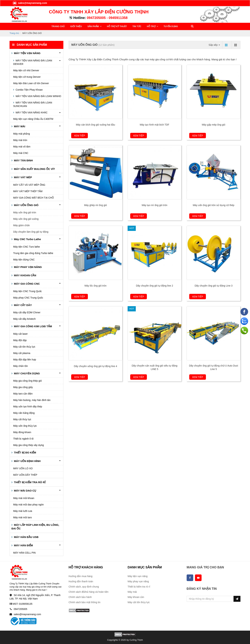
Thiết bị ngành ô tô (23, 438)
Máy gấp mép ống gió (213, 124)
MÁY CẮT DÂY (22, 305)
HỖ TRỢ (149, 26)
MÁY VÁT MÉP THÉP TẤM (28, 191)
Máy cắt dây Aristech (24, 319)
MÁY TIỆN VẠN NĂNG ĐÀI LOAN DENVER (33, 62)
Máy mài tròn (20, 140)
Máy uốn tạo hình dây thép (28, 406)
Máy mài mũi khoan (24, 498)
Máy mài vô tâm (22, 146)
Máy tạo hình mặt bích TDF (155, 124)
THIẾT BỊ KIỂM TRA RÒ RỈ (29, 482)
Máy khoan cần (136, 597)
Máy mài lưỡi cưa (23, 511)
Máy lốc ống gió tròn (96, 285)
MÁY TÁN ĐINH (23, 160)
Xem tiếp (80, 135)
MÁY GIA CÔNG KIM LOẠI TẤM (33, 326)
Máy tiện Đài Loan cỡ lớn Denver (31, 83)
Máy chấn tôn (20, 366)
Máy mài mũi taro (22, 517)
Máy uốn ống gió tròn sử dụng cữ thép (213, 205)
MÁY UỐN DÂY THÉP (25, 474)
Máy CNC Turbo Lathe (27, 239)
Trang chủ (14, 33)
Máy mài (132, 592)
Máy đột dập (20, 340)
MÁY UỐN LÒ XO (23, 468)
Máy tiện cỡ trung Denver (27, 77)
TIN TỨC (135, 26)
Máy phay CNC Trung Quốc (28, 297)
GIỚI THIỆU (76, 26)
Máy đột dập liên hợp (25, 359)
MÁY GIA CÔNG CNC (26, 283)
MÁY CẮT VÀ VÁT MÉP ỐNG (29, 184)
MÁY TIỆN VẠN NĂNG (27, 53)
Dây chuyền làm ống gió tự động (31, 231)
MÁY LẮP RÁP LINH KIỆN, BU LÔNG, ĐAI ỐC (35, 526)
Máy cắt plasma (22, 353)
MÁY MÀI (19, 126)
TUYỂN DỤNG (167, 26)
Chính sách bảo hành (80, 597)
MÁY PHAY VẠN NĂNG (28, 267)
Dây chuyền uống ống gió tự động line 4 (96, 366)
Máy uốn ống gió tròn (25, 212)
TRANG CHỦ (58, 26)
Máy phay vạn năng (138, 581)
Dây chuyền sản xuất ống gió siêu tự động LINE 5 (154, 367)
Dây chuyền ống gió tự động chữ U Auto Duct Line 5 (214, 367)
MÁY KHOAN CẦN (25, 275)
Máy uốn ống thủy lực (25, 425)
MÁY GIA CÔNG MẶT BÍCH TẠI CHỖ (34, 197)
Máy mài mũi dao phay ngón (28, 504)
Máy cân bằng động (24, 413)
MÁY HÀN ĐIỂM (23, 545)
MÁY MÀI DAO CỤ (25, 490)
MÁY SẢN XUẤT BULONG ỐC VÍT (34, 169)
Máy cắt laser (20, 333)
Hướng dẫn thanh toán (81, 581)
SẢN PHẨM (92, 26)
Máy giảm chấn (21, 225)
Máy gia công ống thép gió (27, 380)
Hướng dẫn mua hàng (80, 576)
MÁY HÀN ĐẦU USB (26, 537)
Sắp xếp (214, 45)
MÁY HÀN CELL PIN (24, 553)
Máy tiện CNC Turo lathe (27, 246)
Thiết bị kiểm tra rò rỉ (139, 586)
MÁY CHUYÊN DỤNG (26, 373)
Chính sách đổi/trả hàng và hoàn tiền (88, 592)
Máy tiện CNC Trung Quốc (28, 291)
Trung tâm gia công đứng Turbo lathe (33, 253)
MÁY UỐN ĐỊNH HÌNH (27, 461)
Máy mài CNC (21, 153)
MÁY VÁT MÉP (23, 177)
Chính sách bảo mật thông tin (84, 602)
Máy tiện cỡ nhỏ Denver (26, 70)
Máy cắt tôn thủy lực (24, 346)
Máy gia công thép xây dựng (28, 445)
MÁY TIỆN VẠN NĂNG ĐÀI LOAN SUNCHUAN (33, 104)
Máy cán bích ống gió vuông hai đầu (95, 124)
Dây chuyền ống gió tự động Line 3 (214, 285)
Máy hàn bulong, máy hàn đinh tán (32, 400)
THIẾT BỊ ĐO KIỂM (25, 452)
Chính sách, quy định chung (84, 586)
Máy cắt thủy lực (22, 419)
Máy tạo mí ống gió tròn (155, 205)
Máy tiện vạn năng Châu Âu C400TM (33, 119)
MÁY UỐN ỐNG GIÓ (26, 205)
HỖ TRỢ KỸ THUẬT (115, 26)
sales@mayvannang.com (30, 3)
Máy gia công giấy (23, 387)
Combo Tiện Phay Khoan (29, 89)
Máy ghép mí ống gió (96, 205)
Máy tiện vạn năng (138, 576)
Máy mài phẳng (22, 134)
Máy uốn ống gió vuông (26, 219)
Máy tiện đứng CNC (24, 259)
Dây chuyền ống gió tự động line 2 (155, 285)
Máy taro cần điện (23, 393)
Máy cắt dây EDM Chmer (27, 312)
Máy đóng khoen (22, 432)
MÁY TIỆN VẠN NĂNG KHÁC (31, 112)
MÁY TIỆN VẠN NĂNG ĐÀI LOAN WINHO (38, 96)
